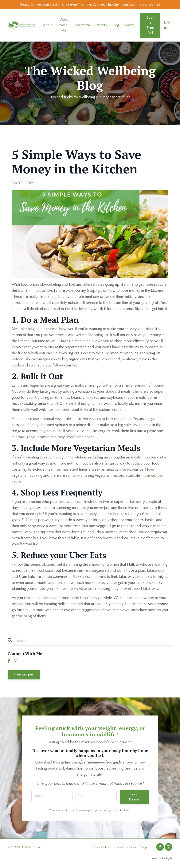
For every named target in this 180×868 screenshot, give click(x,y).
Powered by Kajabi (162, 858)
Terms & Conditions (125, 847)
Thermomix (82, 25)
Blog (116, 25)
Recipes (145, 847)
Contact (129, 25)
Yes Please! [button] (134, 797)
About (48, 25)
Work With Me (64, 25)
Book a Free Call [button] (150, 25)
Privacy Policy (101, 847)
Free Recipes (24, 675)
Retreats (101, 25)
